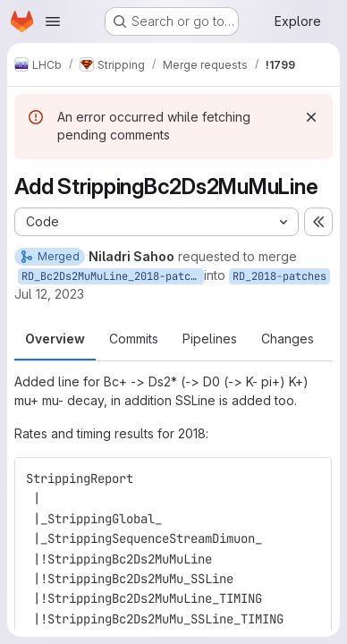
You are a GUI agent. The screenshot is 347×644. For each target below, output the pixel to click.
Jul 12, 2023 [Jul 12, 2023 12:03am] (49, 294)
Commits (134, 339)
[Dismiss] (311, 117)
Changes (288, 339)
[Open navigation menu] (53, 21)
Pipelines (210, 339)
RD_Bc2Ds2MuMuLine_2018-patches (113, 276)
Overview (55, 339)
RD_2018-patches (279, 276)
